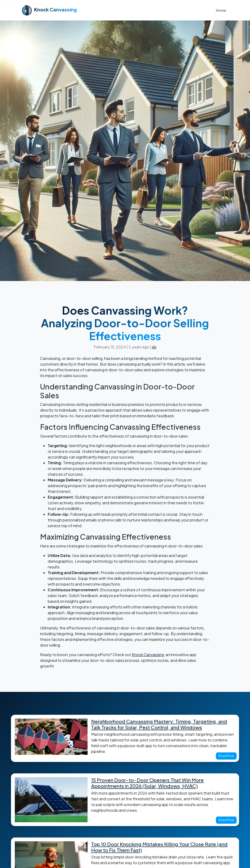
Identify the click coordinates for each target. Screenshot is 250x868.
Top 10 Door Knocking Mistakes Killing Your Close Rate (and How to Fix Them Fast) (159, 847)
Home (221, 10)
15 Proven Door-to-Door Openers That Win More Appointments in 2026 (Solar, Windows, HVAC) (147, 783)
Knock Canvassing (148, 655)
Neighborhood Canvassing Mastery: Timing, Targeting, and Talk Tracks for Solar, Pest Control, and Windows (159, 724)
